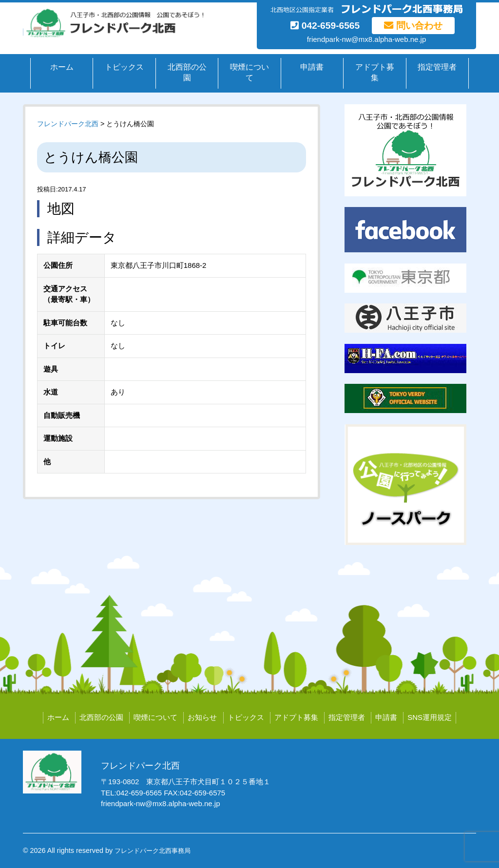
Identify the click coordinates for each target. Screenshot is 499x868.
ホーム (62, 67)
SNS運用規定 (430, 717)
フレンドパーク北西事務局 (153, 851)
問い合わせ (413, 26)
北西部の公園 (187, 73)
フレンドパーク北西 (68, 124)
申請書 (312, 67)
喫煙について (249, 73)
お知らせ (202, 717)
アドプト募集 (375, 73)
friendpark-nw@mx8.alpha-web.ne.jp (367, 39)
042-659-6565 (325, 26)
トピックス (124, 67)
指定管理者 (437, 67)
